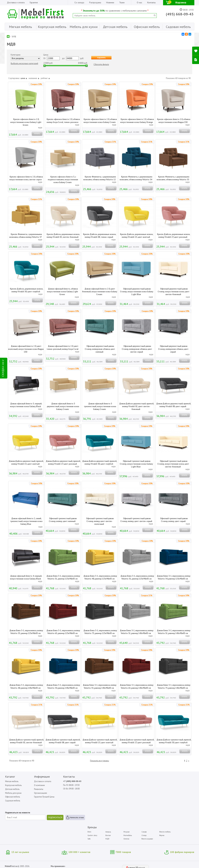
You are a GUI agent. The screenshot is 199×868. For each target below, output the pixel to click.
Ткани (122, 2)
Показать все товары (99, 761)
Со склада (79, 2)
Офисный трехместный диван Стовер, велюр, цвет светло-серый (136, 520)
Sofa (98, 788)
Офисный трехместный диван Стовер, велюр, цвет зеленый (63, 520)
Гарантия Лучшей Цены (40, 797)
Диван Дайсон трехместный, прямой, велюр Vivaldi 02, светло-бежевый (27, 741)
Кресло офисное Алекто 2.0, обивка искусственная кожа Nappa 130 (174, 121)
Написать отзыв (18, 823)
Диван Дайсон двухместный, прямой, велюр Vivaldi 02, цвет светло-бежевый (137, 407)
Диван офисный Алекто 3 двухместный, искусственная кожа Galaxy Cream (63, 407)
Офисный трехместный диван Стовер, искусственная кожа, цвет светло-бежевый (173, 464)
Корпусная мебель (13, 785)
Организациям (37, 793)
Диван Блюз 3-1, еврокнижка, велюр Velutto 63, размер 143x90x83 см (137, 687)
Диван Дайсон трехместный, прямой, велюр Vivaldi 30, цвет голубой (174, 741)
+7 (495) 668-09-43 (65, 781)
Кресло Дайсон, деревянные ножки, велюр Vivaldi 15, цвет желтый (137, 236)
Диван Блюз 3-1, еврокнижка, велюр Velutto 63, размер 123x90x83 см (63, 632)
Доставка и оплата (16, 2)
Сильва (149, 781)
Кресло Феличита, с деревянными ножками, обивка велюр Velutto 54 (136, 178)
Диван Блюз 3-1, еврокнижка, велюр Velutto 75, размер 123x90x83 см (100, 632)
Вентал (116, 785)
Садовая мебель (12, 801)
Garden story (101, 785)
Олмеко (132, 788)
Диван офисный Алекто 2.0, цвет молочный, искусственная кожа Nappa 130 (26, 349)
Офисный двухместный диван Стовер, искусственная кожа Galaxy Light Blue (137, 292)
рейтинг (45, 78)
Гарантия (34, 2)
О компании (35, 785)
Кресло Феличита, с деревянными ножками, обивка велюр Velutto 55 (173, 178)
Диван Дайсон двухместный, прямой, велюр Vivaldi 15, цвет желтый (26, 463)
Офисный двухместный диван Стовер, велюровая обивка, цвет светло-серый (137, 349)
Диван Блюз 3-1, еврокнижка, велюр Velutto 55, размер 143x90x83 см (100, 687)
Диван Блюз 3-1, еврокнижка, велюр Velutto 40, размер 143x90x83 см (26, 687)
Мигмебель (134, 785)
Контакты (151, 2)
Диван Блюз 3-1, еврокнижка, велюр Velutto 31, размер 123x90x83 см (63, 578)
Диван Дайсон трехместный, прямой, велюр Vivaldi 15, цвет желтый (100, 741)
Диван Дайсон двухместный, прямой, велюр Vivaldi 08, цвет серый (174, 405)
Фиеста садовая (152, 788)
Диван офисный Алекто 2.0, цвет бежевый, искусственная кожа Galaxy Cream (100, 292)
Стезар (149, 785)
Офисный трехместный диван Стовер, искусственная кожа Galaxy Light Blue (136, 464)
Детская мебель (12, 789)
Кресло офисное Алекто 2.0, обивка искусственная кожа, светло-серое (26, 178)
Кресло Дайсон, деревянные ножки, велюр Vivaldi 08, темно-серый (100, 236)
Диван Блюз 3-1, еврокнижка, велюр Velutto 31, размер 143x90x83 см (174, 632)
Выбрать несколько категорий (25, 63)
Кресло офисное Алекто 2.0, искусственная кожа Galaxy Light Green (26, 122)
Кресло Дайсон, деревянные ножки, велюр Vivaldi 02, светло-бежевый (63, 236)
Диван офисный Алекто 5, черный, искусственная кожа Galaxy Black (26, 405)
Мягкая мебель (12, 781)
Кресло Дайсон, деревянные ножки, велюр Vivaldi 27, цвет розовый (174, 236)
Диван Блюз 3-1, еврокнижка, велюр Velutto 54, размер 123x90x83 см (174, 578)
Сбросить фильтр (101, 64)
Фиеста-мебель (168, 781)
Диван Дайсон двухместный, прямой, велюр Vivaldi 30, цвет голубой (100, 463)
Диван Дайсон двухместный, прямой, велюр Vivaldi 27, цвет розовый (63, 463)
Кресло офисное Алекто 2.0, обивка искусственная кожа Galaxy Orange (137, 121)
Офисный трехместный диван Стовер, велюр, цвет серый (174, 520)
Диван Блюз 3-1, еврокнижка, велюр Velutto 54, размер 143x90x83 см (63, 687)
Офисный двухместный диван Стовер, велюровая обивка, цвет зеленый (100, 349)
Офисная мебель (12, 797)
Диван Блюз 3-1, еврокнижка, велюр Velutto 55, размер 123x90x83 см (26, 632)
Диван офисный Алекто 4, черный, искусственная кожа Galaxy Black (26, 578)
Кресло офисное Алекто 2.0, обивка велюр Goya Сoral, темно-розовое (63, 121)
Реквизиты (35, 789)
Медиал (133, 781)
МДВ (14, 36)
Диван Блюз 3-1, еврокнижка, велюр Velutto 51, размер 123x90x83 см (137, 578)
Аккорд (116, 781)
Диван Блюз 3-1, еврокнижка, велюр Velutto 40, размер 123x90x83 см (100, 578)
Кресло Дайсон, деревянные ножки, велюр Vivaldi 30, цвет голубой (27, 290)
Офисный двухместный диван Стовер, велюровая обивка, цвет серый (173, 349)
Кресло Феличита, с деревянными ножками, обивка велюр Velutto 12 (99, 178)
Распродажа (95, 2)
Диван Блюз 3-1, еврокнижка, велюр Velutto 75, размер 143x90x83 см (174, 687)
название (34, 78)
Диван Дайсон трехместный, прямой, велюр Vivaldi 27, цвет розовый (137, 741)
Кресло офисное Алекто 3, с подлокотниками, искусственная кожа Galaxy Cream (63, 180)
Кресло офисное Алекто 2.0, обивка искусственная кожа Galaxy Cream (100, 121)
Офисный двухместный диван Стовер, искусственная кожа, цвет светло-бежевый (174, 292)
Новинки (110, 2)
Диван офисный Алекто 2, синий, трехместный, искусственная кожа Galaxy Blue (26, 521)
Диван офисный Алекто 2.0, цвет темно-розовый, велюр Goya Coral (62, 348)
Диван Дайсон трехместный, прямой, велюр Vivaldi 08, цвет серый (63, 741)
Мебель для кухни (13, 793)
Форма (165, 785)
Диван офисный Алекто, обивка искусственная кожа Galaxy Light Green (62, 292)
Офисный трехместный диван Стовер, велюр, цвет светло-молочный (100, 521)
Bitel (98, 781)
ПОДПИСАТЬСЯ (52, 818)
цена (24, 78)
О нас (139, 2)
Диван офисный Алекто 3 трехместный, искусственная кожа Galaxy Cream (100, 407)
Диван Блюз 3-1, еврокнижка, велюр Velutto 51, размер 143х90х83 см (137, 632)
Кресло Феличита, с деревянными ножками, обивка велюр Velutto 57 (25, 236)
